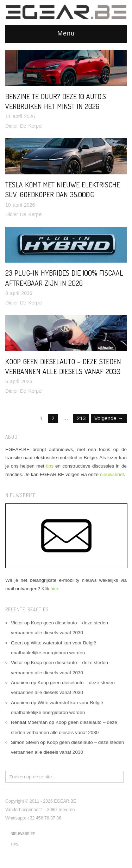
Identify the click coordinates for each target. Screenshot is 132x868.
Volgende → (109, 418)
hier (54, 589)
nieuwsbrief (112, 474)
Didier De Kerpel (24, 126)
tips (50, 466)
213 (81, 418)
